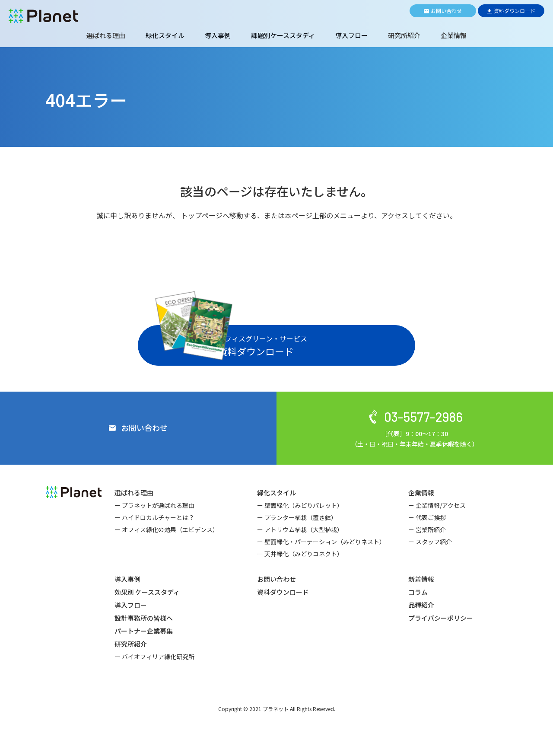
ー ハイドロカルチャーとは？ (154, 539)
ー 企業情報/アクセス (437, 527)
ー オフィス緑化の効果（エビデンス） (167, 552)
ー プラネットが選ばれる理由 (154, 527)
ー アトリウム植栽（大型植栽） (300, 552)
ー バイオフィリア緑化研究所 (154, 679)
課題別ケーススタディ (283, 35)
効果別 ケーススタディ (147, 614)
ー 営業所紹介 (427, 552)
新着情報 (421, 601)
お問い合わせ (276, 601)
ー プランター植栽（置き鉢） (297, 539)
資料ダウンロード (283, 614)
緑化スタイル (165, 35)
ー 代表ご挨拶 (427, 539)
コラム (418, 614)
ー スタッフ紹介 (430, 564)
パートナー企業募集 (144, 653)
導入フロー (351, 35)
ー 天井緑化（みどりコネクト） (300, 576)
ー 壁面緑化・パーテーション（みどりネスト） (321, 564)
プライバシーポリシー (441, 640)
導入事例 (218, 35)
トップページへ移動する (219, 215)
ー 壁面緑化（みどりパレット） (300, 527)
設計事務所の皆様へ (144, 640)
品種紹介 (421, 627)
